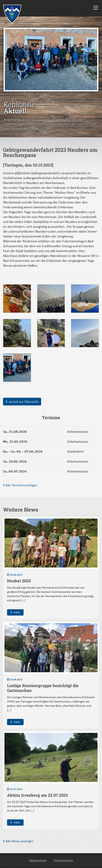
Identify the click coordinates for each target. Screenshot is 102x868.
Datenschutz (63, 860)
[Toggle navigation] (96, 8)
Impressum (38, 860)
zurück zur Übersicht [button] (22, 402)
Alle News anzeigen (18, 841)
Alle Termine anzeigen (20, 485)
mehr (15, 612)
